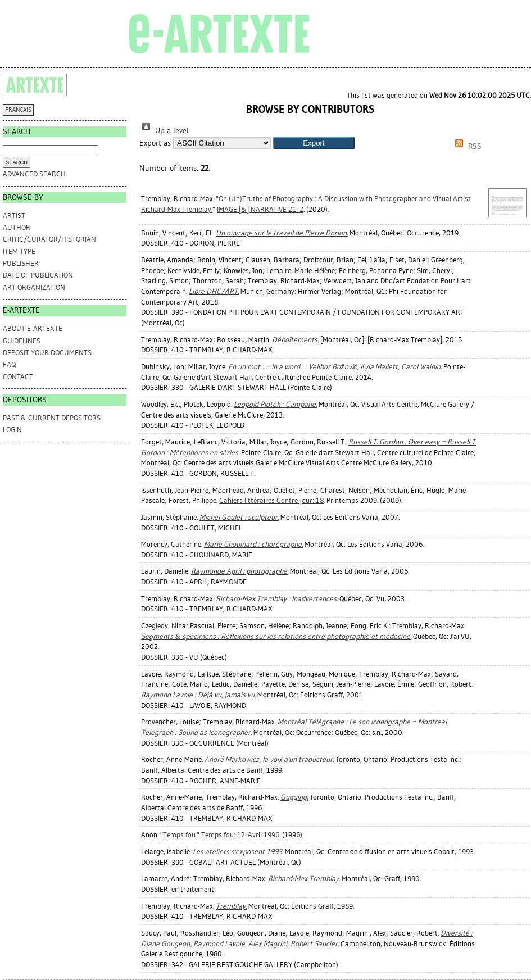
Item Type (19, 251)
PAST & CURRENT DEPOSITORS (52, 418)
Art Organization (34, 287)
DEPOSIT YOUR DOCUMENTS (47, 353)
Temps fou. (180, 835)
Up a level (164, 131)
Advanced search (34, 174)
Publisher (21, 263)
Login (12, 430)
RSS (466, 146)
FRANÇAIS (18, 110)
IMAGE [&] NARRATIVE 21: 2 (260, 209)
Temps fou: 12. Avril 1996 (240, 835)
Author (17, 227)
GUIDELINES (22, 341)
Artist (14, 215)
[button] (314, 143)
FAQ (9, 364)
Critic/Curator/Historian (49, 239)
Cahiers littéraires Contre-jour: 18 (271, 500)
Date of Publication (38, 275)
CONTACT (18, 377)
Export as (155, 143)
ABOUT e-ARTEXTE (33, 328)
